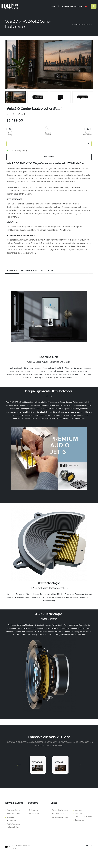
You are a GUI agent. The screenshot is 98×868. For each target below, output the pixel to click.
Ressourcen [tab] (47, 271)
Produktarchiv (34, 814)
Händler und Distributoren (72, 6)
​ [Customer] (59, 6)
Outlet (53, 6)
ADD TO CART (49, 157)
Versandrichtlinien (59, 814)
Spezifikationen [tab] (29, 271)
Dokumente (34, 810)
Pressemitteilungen (13, 810)
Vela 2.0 (87, 24)
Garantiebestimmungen (61, 810)
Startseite (77, 24)
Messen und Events (14, 814)
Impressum (79, 810)
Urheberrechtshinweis (60, 817)
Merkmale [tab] (12, 271)
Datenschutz (80, 820)
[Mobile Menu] (94, 6)
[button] (86, 7)
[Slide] (8, 65)
